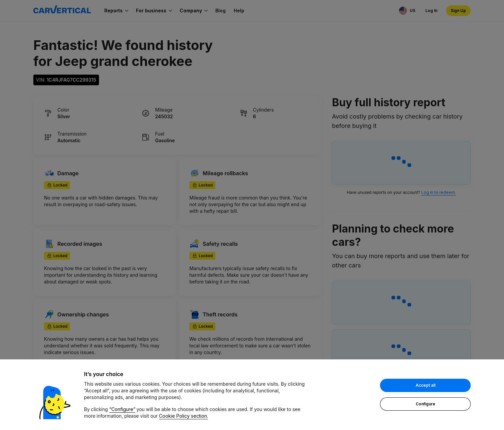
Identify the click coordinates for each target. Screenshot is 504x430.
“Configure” (122, 410)
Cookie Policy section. (183, 416)
